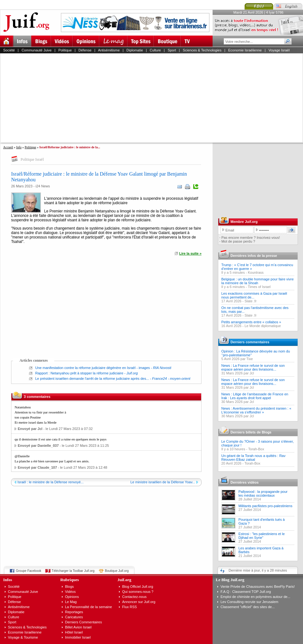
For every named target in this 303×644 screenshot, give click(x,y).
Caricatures (74, 617)
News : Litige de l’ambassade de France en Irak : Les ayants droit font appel (255, 396)
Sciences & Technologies (202, 50)
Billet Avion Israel (78, 627)
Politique (65, 50)
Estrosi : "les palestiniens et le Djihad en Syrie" (262, 536)
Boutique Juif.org (117, 571)
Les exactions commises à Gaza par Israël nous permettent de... (254, 295)
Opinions (72, 597)
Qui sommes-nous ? (138, 592)
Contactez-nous (134, 597)
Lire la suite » (190, 253)
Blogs (69, 587)
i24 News (43, 186)
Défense (85, 50)
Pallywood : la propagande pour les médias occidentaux (263, 493)
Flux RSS (129, 607)
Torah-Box (256, 449)
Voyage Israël (279, 50)
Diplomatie (135, 50)
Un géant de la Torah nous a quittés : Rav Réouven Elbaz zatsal (254, 458)
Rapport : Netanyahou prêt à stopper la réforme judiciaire (79, 373)
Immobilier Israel (78, 637)
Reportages (74, 612)
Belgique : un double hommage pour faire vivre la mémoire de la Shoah (258, 281)
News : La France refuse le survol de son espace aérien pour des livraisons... (253, 367)
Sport (172, 50)
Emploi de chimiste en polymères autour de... (255, 597)
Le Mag (71, 602)
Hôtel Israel (74, 632)
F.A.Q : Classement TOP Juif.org (246, 592)
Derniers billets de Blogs (251, 432)
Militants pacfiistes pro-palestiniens (266, 506)
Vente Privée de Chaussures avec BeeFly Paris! (258, 587)
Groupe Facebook (29, 571)
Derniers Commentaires (83, 622)
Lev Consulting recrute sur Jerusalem (249, 602)
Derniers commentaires (250, 342)
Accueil (8, 147)
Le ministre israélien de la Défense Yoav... (163, 482)
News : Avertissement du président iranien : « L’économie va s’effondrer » (257, 410)
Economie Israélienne (245, 50)
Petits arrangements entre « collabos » (251, 322)
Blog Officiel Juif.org (138, 587)
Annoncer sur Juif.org (139, 602)
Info (19, 147)
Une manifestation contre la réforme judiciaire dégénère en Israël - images (92, 368)
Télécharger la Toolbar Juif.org (73, 571)
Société (9, 50)
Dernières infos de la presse (254, 256)
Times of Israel (259, 287)
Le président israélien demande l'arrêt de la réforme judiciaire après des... (92, 379)
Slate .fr (251, 301)
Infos (8, 580)
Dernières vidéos (245, 482)
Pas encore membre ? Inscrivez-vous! (251, 238)
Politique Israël (32, 159)
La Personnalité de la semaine (89, 607)
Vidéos (70, 592)
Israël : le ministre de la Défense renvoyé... (50, 482)
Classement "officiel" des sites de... (248, 607)
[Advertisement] (98, 98)
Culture (155, 50)
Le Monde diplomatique (263, 326)
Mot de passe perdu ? (238, 241)
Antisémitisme (109, 50)
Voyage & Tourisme (23, 637)
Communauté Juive (37, 50)
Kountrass (256, 272)
